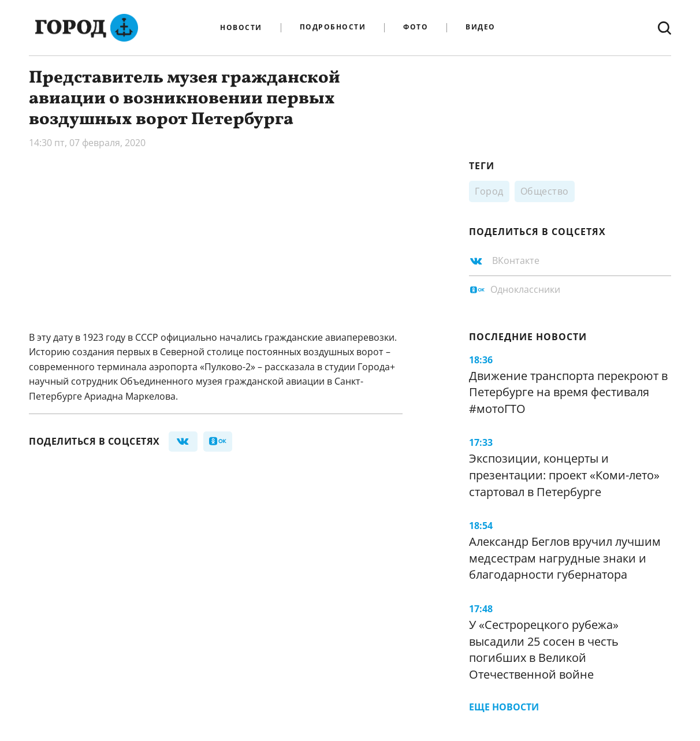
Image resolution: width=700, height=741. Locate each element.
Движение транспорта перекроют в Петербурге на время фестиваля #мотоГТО (568, 392)
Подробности (333, 27)
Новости (241, 28)
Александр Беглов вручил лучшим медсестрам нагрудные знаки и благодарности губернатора (565, 558)
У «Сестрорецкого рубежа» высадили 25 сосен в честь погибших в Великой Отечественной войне (544, 649)
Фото (416, 27)
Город (489, 191)
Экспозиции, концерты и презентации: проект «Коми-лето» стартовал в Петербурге (564, 475)
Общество (545, 191)
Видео (481, 27)
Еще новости (504, 707)
